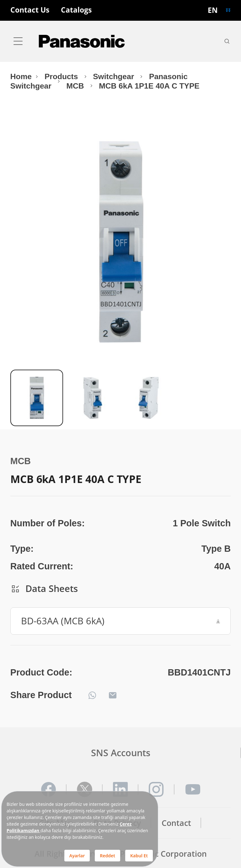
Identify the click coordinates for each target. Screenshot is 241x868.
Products (62, 76)
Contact (176, 823)
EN (213, 10)
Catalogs (76, 10)
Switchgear (115, 76)
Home (21, 76)
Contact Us (30, 10)
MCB (76, 86)
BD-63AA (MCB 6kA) (121, 621)
